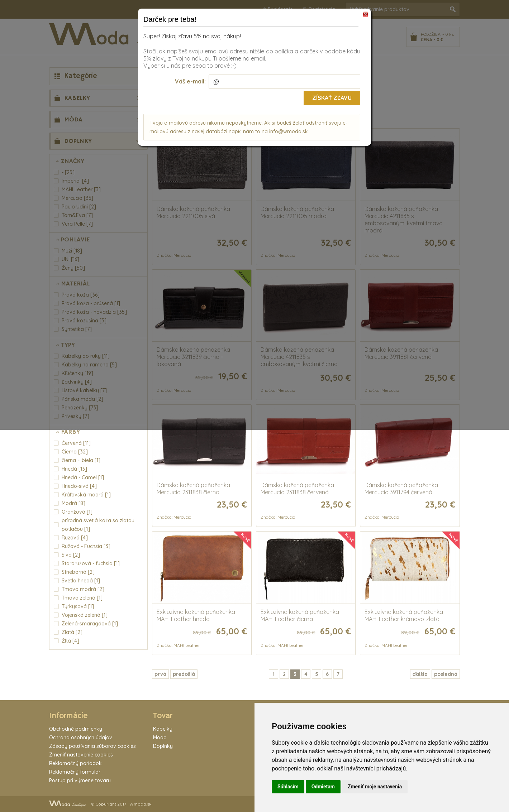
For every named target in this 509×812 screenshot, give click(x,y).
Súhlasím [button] (288, 787)
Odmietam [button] (323, 787)
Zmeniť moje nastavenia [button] (375, 787)
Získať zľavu (332, 98)
